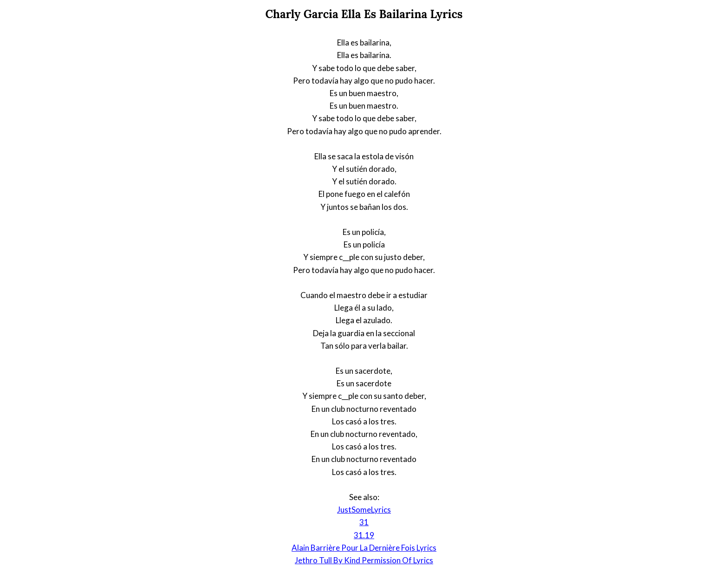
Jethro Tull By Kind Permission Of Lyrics (364, 560)
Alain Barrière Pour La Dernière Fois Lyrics (364, 548)
